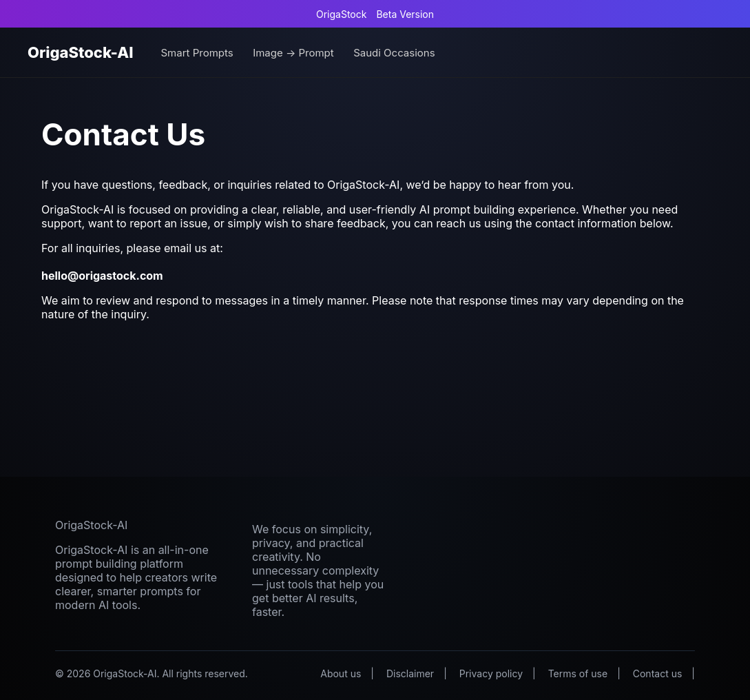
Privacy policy (491, 673)
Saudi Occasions (394, 53)
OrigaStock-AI (80, 52)
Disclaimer (410, 673)
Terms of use (578, 673)
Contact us (658, 673)
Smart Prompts (197, 53)
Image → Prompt (293, 53)
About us (341, 673)
